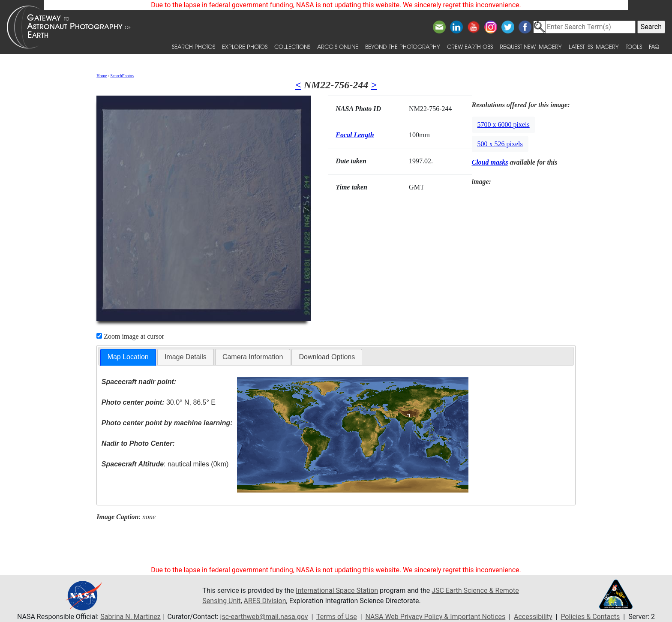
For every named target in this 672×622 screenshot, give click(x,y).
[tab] (128, 357)
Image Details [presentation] (186, 357)
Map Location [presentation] (128, 357)
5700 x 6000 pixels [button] (504, 125)
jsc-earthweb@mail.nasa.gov (264, 617)
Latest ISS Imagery (594, 47)
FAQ (654, 47)
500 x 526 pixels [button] (500, 144)
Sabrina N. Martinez (130, 617)
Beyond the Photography (403, 47)
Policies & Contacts (590, 617)
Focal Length (355, 135)
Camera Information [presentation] (253, 357)
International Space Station (337, 590)
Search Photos (193, 47)
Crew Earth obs (470, 47)
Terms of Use (337, 617)
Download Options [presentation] (327, 357)
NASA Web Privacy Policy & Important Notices (436, 617)
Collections (292, 47)
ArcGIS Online (338, 47)
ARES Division (265, 601)
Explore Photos (245, 47)
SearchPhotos (122, 76)
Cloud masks (490, 162)
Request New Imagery (531, 47)
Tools (634, 47)
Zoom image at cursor (130, 336)
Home (102, 76)
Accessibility (533, 617)
